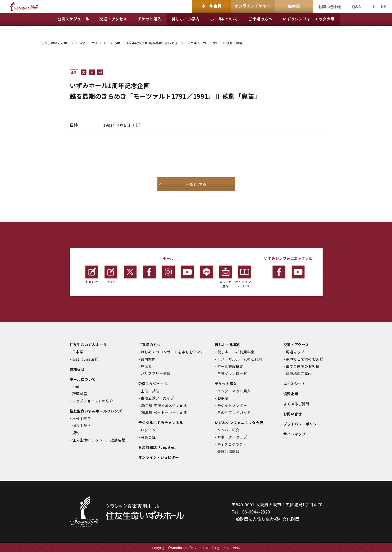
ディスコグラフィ (232, 444)
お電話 (223, 398)
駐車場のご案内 (299, 374)
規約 (76, 433)
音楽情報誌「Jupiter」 (159, 447)
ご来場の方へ (150, 345)
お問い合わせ (330, 7)
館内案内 (148, 359)
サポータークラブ (232, 437)
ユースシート (294, 384)
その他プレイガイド (234, 413)
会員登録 (148, 437)
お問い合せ (293, 414)
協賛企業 (291, 394)
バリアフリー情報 (156, 374)
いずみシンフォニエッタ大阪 (239, 423)
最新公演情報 (229, 452)
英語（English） (87, 359)
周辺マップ (295, 352)
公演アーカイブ (90, 43)
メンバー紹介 (229, 430)
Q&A (356, 7)
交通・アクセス (296, 345)
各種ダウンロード (232, 374)
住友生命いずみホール (57, 43)
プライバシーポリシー (302, 424)
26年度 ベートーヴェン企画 (164, 413)
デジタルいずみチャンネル (161, 423)
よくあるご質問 (296, 404)
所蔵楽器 (80, 394)
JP (373, 6)
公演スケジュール (153, 384)
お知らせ (92, 275)
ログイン (148, 430)
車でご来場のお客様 (303, 366)
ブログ (111, 275)
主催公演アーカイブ (158, 398)
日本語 (78, 352)
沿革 (76, 386)
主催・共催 (150, 391)
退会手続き (82, 425)
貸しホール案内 (228, 345)
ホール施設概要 (230, 366)
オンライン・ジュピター (245, 277)
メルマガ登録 (226, 277)
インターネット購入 (234, 391)
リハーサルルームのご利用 (240, 359)
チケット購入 (226, 384)
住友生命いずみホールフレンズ (96, 411)
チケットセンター (232, 405)
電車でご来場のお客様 (305, 359)
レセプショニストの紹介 (93, 401)
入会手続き (82, 418)
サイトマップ (295, 434)
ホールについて (83, 379)
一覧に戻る (196, 184)
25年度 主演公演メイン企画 (164, 405)
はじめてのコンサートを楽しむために (173, 352)
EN (384, 6)
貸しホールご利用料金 (236, 352)
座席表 (146, 366)
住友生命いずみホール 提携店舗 (99, 440)
